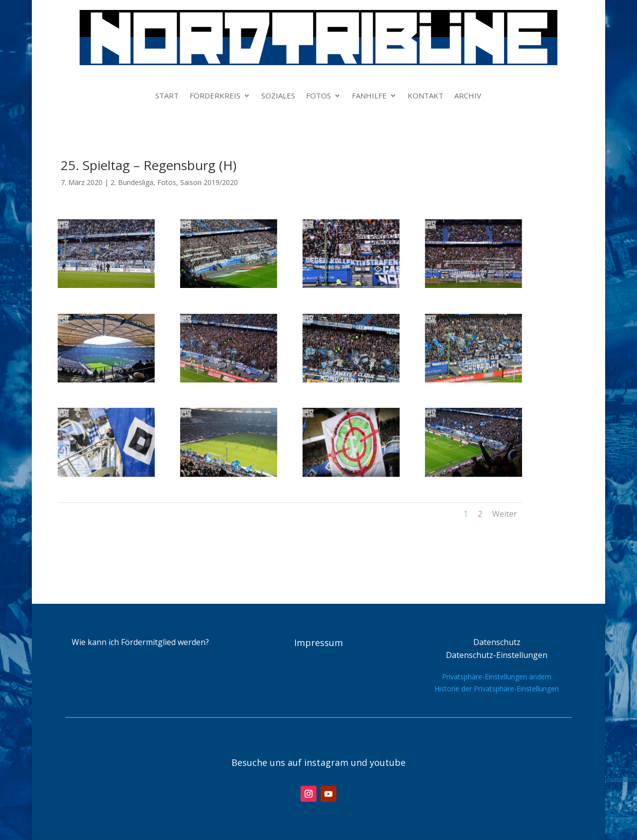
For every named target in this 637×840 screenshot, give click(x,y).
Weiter (505, 514)
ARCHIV (468, 96)
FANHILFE (369, 96)
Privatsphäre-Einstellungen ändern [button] (497, 677)
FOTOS (318, 96)
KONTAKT (425, 96)
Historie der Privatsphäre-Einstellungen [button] (497, 689)
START (167, 96)
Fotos (167, 182)
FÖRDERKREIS (215, 96)
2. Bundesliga (132, 182)
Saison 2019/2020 (209, 182)
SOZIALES (278, 96)
